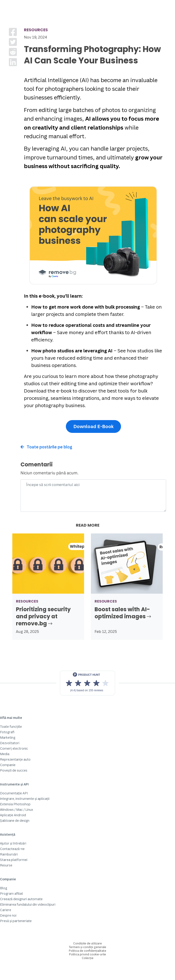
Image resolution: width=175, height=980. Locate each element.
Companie (8, 765)
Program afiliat (12, 893)
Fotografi (7, 732)
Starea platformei (14, 860)
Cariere (6, 910)
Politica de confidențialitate (87, 951)
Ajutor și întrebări (13, 843)
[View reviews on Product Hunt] (87, 683)
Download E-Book (93, 426)
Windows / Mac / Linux (17, 810)
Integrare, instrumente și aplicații (25, 799)
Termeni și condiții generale (87, 947)
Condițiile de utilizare (87, 943)
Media (5, 754)
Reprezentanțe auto (15, 759)
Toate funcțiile (11, 727)
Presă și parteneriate (16, 921)
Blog (4, 888)
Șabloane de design (15, 820)
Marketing (8, 737)
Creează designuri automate (21, 899)
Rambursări (9, 854)
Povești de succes (14, 770)
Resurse (6, 865)
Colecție (88, 958)
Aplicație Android (13, 815)
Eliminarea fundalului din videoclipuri (28, 904)
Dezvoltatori (10, 743)
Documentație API (14, 793)
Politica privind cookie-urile (87, 954)
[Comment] (93, 496)
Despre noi (8, 915)
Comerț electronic (14, 748)
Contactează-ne (12, 849)
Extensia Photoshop (15, 804)
